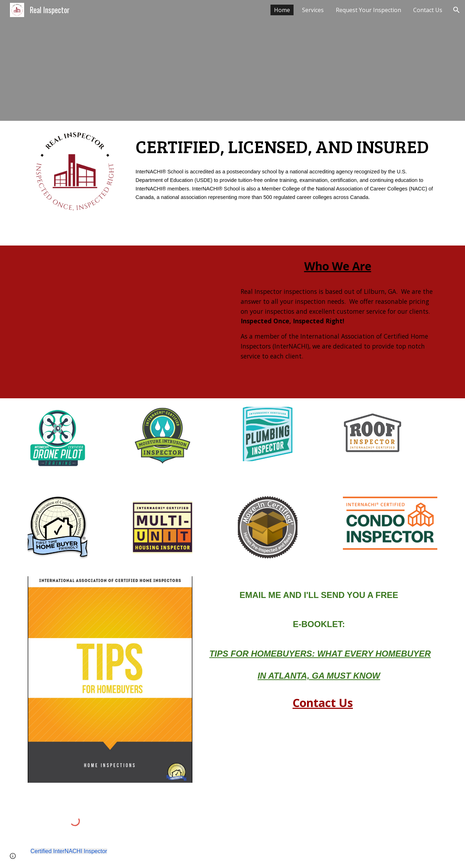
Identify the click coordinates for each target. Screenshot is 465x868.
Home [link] (282, 10)
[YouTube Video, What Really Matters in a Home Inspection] (127, 322)
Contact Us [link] (428, 10)
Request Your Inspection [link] (368, 10)
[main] (285, 146)
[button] (456, 10)
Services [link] (313, 10)
